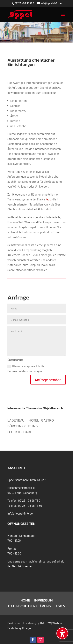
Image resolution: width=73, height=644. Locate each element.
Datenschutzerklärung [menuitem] (30, 601)
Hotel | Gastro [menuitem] (41, 415)
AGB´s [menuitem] (60, 601)
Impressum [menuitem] (44, 595)
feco (48, 193)
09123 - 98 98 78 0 (24, 3)
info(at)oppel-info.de (20, 507)
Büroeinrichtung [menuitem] (23, 421)
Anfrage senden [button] (48, 373)
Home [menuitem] (25, 595)
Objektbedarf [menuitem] (20, 426)
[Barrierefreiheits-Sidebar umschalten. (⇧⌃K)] (62, 633)
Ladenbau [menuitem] (16, 415)
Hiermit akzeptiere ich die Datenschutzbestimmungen (26, 362)
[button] (63, 16)
